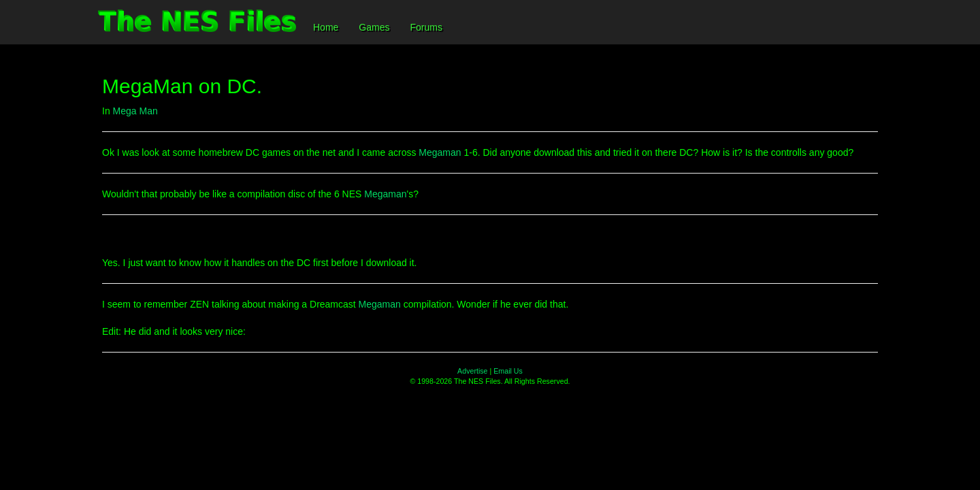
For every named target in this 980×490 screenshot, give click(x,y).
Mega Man (135, 111)
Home (326, 27)
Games (374, 27)
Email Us (508, 371)
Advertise (472, 371)
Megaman (440, 152)
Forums (426, 27)
